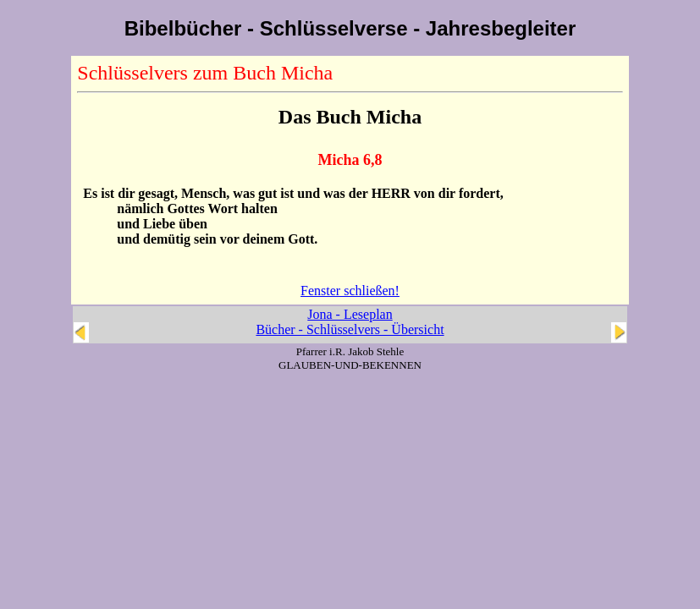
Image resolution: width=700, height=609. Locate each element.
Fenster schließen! (350, 291)
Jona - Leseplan (350, 314)
